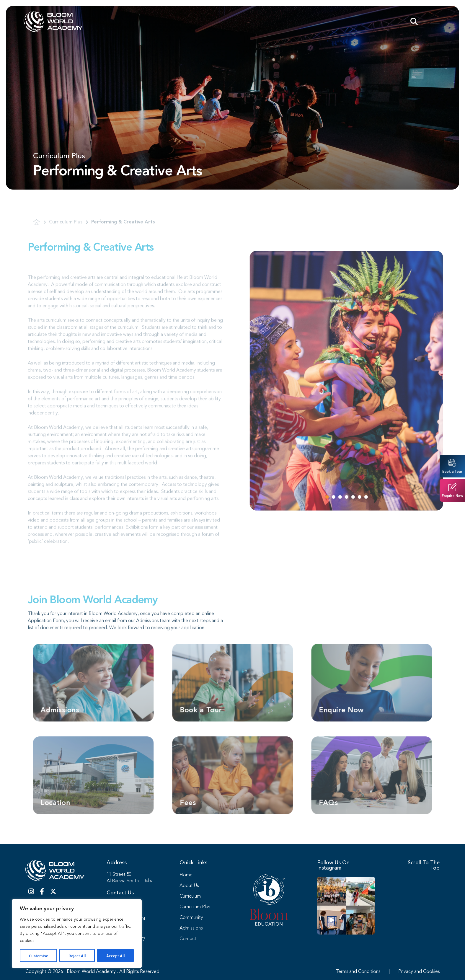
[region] (77, 934)
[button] (347, 497)
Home (186, 875)
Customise (39, 955)
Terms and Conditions (358, 972)
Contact (188, 939)
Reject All (77, 955)
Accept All (116, 955)
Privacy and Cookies (419, 972)
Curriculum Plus (195, 907)
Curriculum (190, 896)
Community (191, 918)
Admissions (191, 928)
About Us (189, 886)
